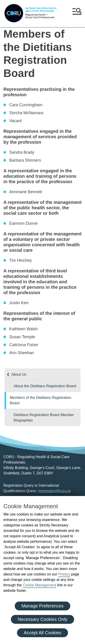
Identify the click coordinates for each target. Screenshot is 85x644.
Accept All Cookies (43, 633)
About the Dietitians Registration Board (45, 386)
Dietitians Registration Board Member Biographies (44, 418)
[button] (77, 13)
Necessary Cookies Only (42, 619)
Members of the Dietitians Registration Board (40, 400)
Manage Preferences (43, 606)
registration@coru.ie (54, 491)
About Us (19, 374)
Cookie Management (39, 585)
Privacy (64, 574)
